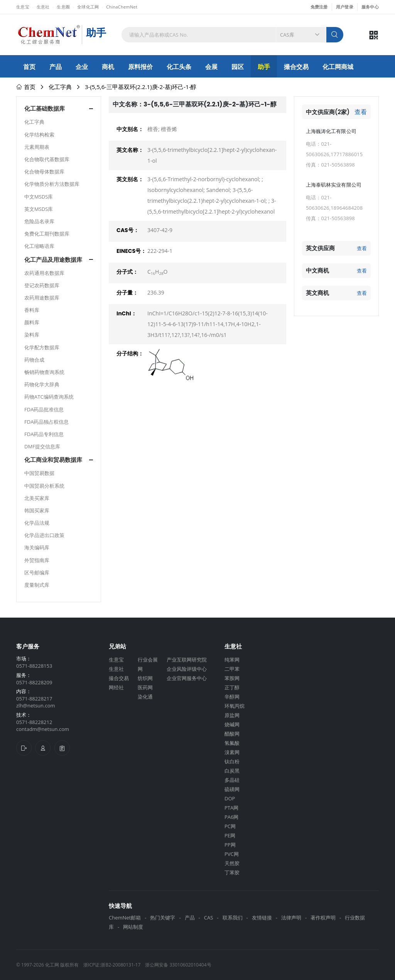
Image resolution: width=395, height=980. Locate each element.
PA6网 (231, 817)
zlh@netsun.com (36, 706)
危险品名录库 (39, 221)
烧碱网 (232, 724)
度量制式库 (37, 585)
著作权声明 (323, 918)
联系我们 (233, 918)
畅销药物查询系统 (44, 372)
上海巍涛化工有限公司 (331, 131)
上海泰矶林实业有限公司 (334, 185)
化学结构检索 (39, 135)
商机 (108, 67)
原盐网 (232, 715)
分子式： (127, 272)
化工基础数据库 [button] (45, 109)
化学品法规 (37, 523)
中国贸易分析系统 (44, 486)
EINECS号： (131, 251)
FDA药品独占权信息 (46, 422)
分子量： (127, 293)
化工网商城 (338, 67)
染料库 (32, 335)
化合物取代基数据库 (47, 159)
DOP (230, 798)
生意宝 (23, 7)
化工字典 (60, 87)
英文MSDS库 (39, 209)
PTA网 (231, 808)
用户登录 (345, 7)
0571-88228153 (34, 666)
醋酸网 (232, 734)
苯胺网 (232, 678)
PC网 (230, 826)
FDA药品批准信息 (44, 409)
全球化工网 (88, 7)
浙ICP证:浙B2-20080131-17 (112, 965)
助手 (264, 67)
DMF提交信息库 (42, 446)
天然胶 (232, 863)
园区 (238, 67)
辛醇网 (232, 697)
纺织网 (145, 678)
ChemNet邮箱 (125, 918)
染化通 (145, 697)
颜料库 (32, 322)
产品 (56, 67)
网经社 (116, 687)
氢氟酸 (232, 743)
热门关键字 (163, 918)
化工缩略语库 (39, 246)
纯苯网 (232, 660)
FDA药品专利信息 (44, 434)
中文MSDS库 (39, 197)
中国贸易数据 (39, 473)
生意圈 (63, 7)
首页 (29, 67)
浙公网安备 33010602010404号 (178, 965)
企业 (82, 67)
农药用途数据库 (42, 298)
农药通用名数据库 (44, 273)
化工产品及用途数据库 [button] (53, 260)
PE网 (230, 835)
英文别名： (130, 179)
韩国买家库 (37, 510)
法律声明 (291, 918)
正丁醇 (232, 687)
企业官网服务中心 (187, 678)
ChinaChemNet (122, 7)
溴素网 (232, 752)
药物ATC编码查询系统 (49, 397)
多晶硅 (232, 780)
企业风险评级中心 (187, 669)
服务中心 (370, 7)
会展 (211, 67)
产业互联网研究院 (187, 660)
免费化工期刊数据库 (47, 234)
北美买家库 (37, 498)
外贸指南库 (37, 560)
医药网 (145, 687)
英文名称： (130, 150)
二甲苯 (232, 669)
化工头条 (179, 67)
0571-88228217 (34, 699)
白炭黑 (232, 771)
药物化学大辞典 (42, 384)
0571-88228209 (34, 682)
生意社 (43, 7)
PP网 (230, 845)
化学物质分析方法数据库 (52, 184)
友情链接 (262, 918)
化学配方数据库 (42, 347)
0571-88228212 (34, 722)
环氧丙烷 (235, 706)
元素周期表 (37, 147)
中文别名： (130, 129)
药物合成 (34, 360)
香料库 (32, 310)
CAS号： (128, 230)
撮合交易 (296, 67)
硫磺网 (232, 789)
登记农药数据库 (42, 285)
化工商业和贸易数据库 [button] (53, 460)
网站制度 (133, 927)
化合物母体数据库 (44, 172)
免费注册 (319, 7)
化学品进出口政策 (44, 535)
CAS (209, 918)
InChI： (127, 313)
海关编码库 (37, 547)
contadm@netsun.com (43, 729)
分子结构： (130, 354)
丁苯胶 (232, 872)
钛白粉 (232, 761)
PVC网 (232, 854)
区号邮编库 (37, 573)
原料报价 (140, 67)
